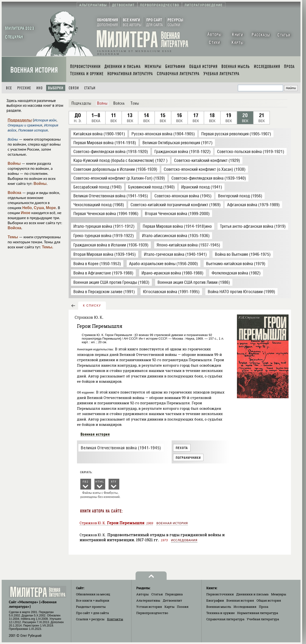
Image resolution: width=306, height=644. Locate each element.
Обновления (93, 594)
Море (51, 208)
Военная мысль (219, 607)
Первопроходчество (152, 613)
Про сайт (92, 613)
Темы (13, 237)
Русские (24, 88)
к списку (92, 306)
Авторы (142, 594)
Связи (74, 88)
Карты (169, 607)
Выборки (56, 88)
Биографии (215, 600)
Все (9, 88)
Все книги (93, 600)
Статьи (90, 88)
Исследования (184, 540)
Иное (26, 213)
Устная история (149, 607)
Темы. (48, 247)
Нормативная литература (258, 613)
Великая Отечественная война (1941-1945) (121, 448)
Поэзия (183, 607)
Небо (27, 208)
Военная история (34, 70)
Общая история (269, 600)
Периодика (174, 594)
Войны (14, 163)
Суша (39, 208)
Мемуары (279, 594)
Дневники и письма (252, 594)
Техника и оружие (221, 613)
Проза (264, 607)
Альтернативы (148, 600)
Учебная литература (263, 619)
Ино (40, 88)
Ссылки (90, 619)
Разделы (91, 607)
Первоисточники (220, 594)
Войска (14, 193)
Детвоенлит (172, 600)
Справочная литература (225, 619)
